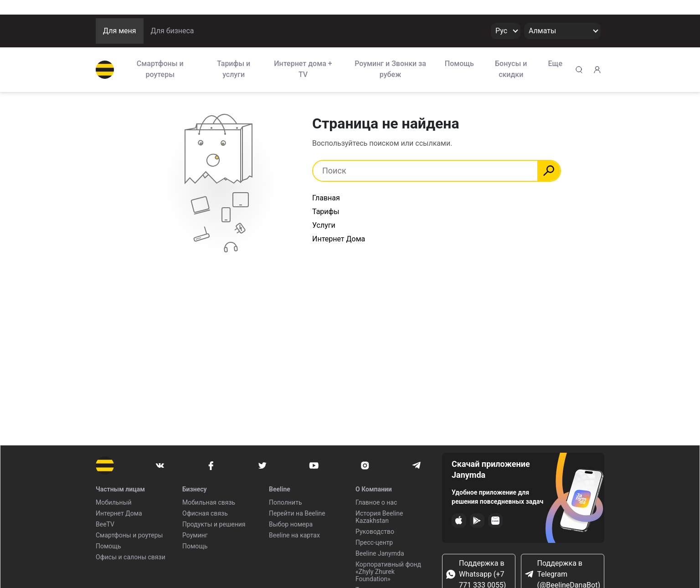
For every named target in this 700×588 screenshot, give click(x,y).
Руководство (375, 532)
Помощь (459, 64)
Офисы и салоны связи (131, 557)
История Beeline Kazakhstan (379, 517)
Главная (326, 198)
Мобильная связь (209, 502)
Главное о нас (376, 502)
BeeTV (105, 524)
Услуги (324, 225)
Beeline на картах (294, 535)
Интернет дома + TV (303, 69)
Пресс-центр (374, 542)
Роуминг (195, 535)
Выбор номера (291, 524)
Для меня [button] (120, 31)
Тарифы (326, 212)
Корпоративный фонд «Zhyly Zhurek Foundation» (388, 572)
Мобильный (114, 502)
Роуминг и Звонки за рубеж (390, 69)
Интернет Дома (339, 239)
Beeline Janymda (380, 553)
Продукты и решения (214, 524)
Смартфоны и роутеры (160, 69)
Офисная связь (205, 513)
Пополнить (286, 502)
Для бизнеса (172, 31)
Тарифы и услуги (234, 69)
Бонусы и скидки (511, 69)
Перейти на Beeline (297, 513)
